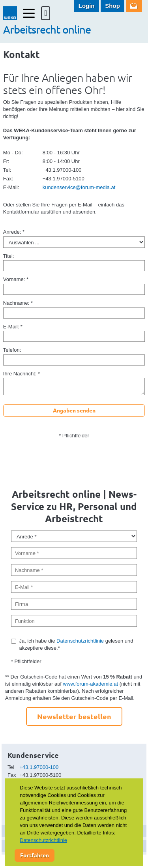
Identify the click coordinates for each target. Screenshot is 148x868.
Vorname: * (16, 279)
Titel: (9, 256)
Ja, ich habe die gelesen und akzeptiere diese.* (76, 644)
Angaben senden (74, 410)
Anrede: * (14, 232)
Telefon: (12, 350)
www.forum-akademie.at (91, 684)
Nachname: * (18, 303)
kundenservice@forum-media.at (79, 187)
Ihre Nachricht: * (22, 374)
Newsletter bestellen (74, 716)
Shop (112, 6)
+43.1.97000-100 (39, 767)
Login (87, 6)
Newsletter (134, 6)
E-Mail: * (13, 327)
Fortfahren (35, 855)
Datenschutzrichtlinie (80, 641)
